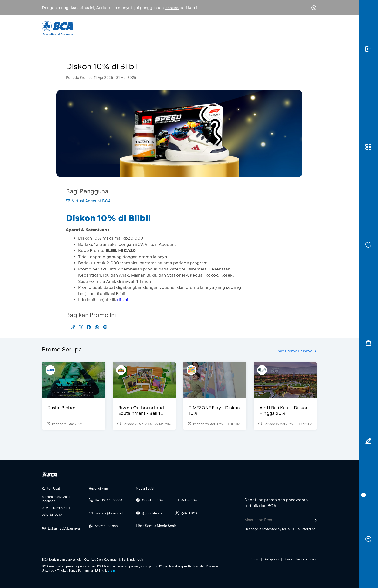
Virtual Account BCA (88, 201)
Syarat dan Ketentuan (300, 559)
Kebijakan (272, 559)
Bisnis (176, 28)
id (304, 28)
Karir (242, 28)
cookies (172, 8)
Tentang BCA (209, 28)
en (312, 28)
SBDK (255, 559)
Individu (149, 28)
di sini (122, 300)
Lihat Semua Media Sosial (157, 526)
